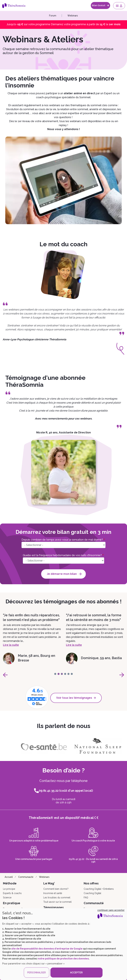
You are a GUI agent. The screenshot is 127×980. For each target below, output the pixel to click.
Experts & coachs (12, 893)
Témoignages (53, 907)
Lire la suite (11, 654)
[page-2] (62, 679)
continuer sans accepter (111, 910)
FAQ (86, 898)
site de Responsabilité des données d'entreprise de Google (47, 949)
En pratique (12, 903)
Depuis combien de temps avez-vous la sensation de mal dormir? (62, 540)
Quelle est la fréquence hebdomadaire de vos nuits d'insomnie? (62, 555)
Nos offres (91, 883)
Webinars (73, 16)
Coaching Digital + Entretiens (99, 889)
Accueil (9, 877)
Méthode (10, 883)
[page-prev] (5, 680)
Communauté (26, 877)
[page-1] (59, 679)
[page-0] (55, 679)
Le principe (9, 889)
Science (7, 898)
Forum (53, 16)
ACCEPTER (76, 973)
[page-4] (68, 679)
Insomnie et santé (53, 893)
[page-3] (65, 679)
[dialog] (63, 944)
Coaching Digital (92, 893)
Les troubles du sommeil (57, 898)
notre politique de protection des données (63, 959)
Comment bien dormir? (56, 889)
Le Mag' (49, 883)
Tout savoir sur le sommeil (57, 902)
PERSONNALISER (37, 973)
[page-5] (72, 679)
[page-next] (122, 680)
